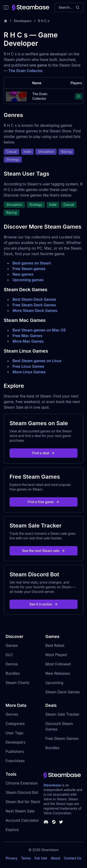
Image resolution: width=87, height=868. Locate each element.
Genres (12, 714)
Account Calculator (22, 820)
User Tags (14, 733)
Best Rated (55, 645)
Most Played (56, 655)
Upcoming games (28, 280)
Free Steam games (29, 269)
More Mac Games (28, 341)
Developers (23, 21)
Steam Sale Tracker (63, 714)
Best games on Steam (32, 263)
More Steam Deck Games (35, 310)
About (55, 858)
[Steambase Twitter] (61, 822)
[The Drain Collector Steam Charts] (16, 96)
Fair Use (41, 858)
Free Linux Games (28, 366)
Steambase (52, 785)
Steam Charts (17, 683)
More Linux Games (29, 372)
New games (23, 274)
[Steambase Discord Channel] (46, 822)
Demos (12, 664)
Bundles (13, 673)
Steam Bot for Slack (23, 802)
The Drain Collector (26, 71)
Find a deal (43, 453)
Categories (15, 724)
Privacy (12, 858)
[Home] (6, 21)
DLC (9, 655)
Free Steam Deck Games (34, 305)
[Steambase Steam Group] (54, 822)
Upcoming (55, 683)
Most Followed (58, 664)
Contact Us (73, 858)
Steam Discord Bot (22, 792)
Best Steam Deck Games (34, 299)
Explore (12, 830)
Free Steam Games (62, 738)
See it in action (43, 604)
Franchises (15, 761)
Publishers (15, 751)
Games (12, 645)
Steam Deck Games (63, 692)
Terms (26, 858)
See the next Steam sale (43, 551)
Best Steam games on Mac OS (39, 330)
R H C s (44, 21)
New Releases (58, 673)
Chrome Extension (22, 783)
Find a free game (43, 502)
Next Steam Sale (20, 811)
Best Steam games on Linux (37, 361)
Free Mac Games (27, 336)
